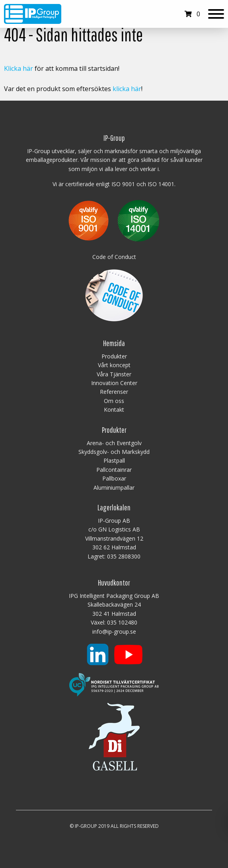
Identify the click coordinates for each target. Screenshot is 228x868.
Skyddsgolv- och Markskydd (114, 452)
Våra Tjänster (114, 374)
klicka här (127, 89)
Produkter (114, 356)
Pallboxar (114, 478)
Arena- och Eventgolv (114, 443)
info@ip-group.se (114, 632)
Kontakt (114, 410)
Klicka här (19, 68)
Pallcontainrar (114, 470)
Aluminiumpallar (114, 488)
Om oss (114, 401)
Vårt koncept (114, 365)
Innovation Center (114, 383)
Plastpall (114, 460)
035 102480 (122, 622)
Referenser (114, 392)
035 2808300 (124, 556)
